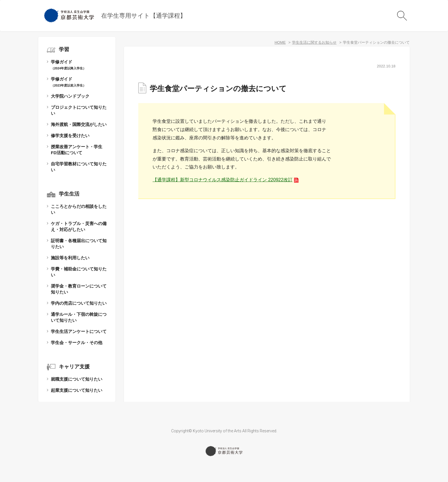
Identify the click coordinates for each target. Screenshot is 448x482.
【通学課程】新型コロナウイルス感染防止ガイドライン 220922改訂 (223, 180)
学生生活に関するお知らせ (314, 42)
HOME (280, 42)
